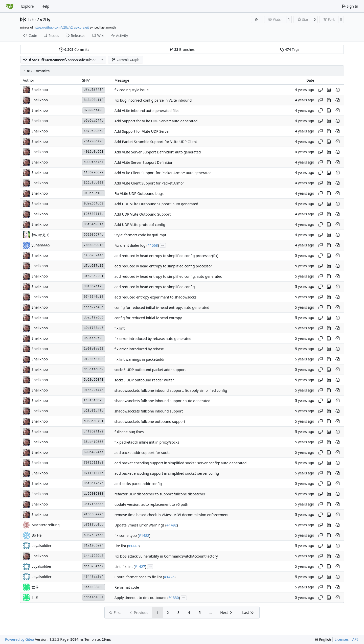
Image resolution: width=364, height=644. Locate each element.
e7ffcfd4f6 (94, 473)
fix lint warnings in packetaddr (140, 359)
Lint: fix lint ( (125, 567)
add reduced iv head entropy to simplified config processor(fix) (166, 256)
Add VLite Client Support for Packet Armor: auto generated (163, 173)
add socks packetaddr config (138, 484)
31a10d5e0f (94, 546)
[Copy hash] (321, 90)
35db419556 (94, 442)
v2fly (45, 19)
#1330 (174, 598)
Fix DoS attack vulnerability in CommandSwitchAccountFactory (166, 556)
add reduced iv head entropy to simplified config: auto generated (168, 276)
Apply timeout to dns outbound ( (142, 598)
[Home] (10, 6)
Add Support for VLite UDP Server (142, 131)
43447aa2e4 (94, 577)
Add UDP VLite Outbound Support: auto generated (156, 204)
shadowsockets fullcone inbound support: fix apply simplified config (171, 390)
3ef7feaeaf (94, 504)
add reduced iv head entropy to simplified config (155, 287)
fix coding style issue (132, 90)
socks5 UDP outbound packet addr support (150, 370)
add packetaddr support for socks (142, 453)
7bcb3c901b (94, 245)
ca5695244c (94, 255)
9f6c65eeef (94, 514)
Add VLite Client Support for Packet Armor (149, 183)
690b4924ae (94, 452)
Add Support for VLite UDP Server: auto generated (156, 121)
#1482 (144, 535)
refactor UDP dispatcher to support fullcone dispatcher (160, 494)
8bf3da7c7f (94, 483)
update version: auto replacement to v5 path (151, 504)
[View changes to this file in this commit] (329, 90)
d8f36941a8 (94, 286)
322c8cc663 (94, 183)
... (163, 245)
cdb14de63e (94, 597)
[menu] (323, 640)
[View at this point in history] (337, 90)
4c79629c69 (94, 131)
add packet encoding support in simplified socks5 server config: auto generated (181, 463)
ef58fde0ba (94, 525)
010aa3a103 (94, 193)
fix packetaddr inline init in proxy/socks (147, 442)
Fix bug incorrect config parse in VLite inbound (153, 100)
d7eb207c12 (94, 266)
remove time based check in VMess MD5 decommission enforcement (172, 515)
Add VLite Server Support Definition (144, 162)
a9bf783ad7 (94, 328)
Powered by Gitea (20, 639)
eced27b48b (94, 307)
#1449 (133, 546)
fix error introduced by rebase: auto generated (153, 339)
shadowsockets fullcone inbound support (149, 411)
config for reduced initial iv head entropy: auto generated (162, 307)
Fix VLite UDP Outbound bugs (139, 193)
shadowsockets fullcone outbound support (150, 421)
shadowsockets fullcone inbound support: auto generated (163, 401)
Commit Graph (126, 60)
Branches (182, 49)
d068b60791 (94, 421)
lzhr (32, 19)
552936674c (94, 235)
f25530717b (94, 214)
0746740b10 (94, 297)
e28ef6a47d (94, 411)
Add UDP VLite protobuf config (140, 225)
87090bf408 (94, 110)
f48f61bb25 (94, 400)
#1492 (172, 525)
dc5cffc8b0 (94, 369)
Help (45, 6)
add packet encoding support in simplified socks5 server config (167, 473)
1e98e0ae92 (94, 349)
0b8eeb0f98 (94, 338)
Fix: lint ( (121, 546)
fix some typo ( (127, 535)
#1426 (169, 577)
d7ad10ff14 (94, 90)
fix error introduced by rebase (139, 349)
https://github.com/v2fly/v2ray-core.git (61, 27)
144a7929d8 (94, 556)
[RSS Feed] (257, 19)
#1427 (140, 567)
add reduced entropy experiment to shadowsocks (155, 297)
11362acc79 (94, 172)
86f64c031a (94, 224)
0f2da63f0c (94, 359)
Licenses (342, 639)
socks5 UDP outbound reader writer (144, 380)
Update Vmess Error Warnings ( (141, 525)
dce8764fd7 (94, 566)
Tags (290, 49)
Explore (27, 6)
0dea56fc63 (94, 204)
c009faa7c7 (94, 162)
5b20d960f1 (94, 380)
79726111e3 (94, 463)
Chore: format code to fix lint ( (139, 577)
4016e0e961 (94, 152)
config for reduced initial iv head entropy (148, 318)
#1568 (153, 245)
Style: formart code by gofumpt (140, 235)
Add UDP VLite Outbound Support (143, 214)
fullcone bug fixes (129, 432)
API (355, 639)
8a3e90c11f (94, 100)
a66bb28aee (94, 587)
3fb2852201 (94, 276)
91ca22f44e (94, 390)
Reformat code (127, 587)
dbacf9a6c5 (94, 318)
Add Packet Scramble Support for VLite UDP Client (156, 142)
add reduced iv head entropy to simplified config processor (163, 266)
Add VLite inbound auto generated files (147, 111)
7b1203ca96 (94, 141)
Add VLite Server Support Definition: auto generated (158, 152)
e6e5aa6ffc (94, 121)
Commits (74, 49)
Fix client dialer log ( (131, 245)
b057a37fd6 (94, 535)
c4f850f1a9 (94, 432)
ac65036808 (94, 494)
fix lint (120, 328)
